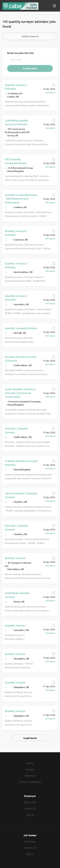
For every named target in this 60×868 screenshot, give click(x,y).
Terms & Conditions (30, 782)
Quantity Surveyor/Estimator (21, 328)
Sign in (30, 815)
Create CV (30, 847)
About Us (30, 776)
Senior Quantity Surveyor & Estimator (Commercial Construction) (20, 393)
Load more (30, 738)
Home (30, 763)
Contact (30, 769)
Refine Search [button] (30, 36)
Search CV (30, 808)
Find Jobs (30, 841)
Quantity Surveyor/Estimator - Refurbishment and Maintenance (21, 199)
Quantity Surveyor (15, 558)
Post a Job (30, 802)
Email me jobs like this (20, 53)
